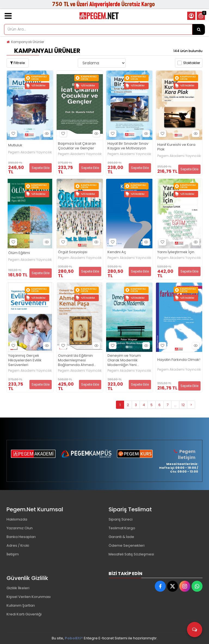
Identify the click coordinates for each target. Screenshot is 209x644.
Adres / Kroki (18, 545)
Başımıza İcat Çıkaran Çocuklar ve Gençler (77, 146)
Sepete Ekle (41, 168)
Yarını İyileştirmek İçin (176, 252)
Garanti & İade (121, 537)
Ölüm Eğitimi (19, 253)
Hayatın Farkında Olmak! (179, 360)
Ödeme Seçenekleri (127, 545)
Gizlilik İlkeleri (18, 588)
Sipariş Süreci (121, 519)
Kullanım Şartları (21, 605)
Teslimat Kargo (122, 528)
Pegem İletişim (187, 454)
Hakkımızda (17, 519)
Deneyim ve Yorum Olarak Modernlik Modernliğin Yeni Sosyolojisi (124, 360)
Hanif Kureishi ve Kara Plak (176, 147)
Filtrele (18, 63)
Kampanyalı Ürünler (28, 42)
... (175, 405)
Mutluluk (15, 145)
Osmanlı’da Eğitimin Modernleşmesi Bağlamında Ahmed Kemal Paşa (76, 360)
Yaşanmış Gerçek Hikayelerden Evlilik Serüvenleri (25, 360)
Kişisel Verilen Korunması (29, 597)
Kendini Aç (117, 252)
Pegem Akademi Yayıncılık (30, 152)
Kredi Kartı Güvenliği (24, 614)
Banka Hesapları (21, 537)
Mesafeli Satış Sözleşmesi (131, 554)
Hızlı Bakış (46, 134)
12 (183, 405)
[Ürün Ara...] (199, 29)
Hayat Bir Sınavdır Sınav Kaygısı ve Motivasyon (128, 146)
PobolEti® (74, 638)
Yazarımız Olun (20, 528)
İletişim (13, 554)
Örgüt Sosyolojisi (73, 252)
